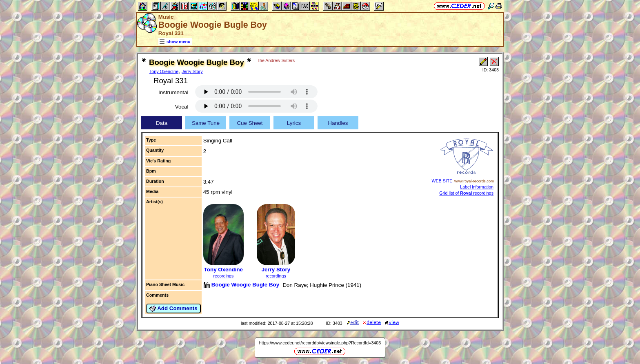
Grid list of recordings (466, 193)
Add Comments (173, 309)
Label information (477, 187)
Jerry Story (192, 71)
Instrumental (173, 92)
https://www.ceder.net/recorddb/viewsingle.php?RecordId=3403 (320, 343)
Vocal (182, 107)
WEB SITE (442, 181)
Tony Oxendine (164, 71)
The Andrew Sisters (276, 60)
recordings (223, 276)
